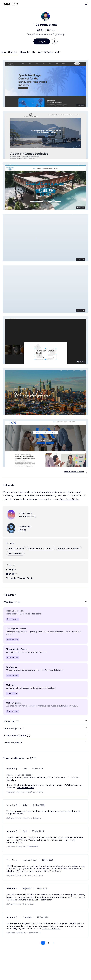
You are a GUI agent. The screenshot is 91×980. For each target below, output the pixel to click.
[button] (45, 84)
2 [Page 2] (48, 943)
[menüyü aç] (86, 4)
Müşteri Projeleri (9, 52)
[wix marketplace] (11, 4)
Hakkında (25, 52)
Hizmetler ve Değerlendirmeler (46, 52)
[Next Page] (53, 943)
